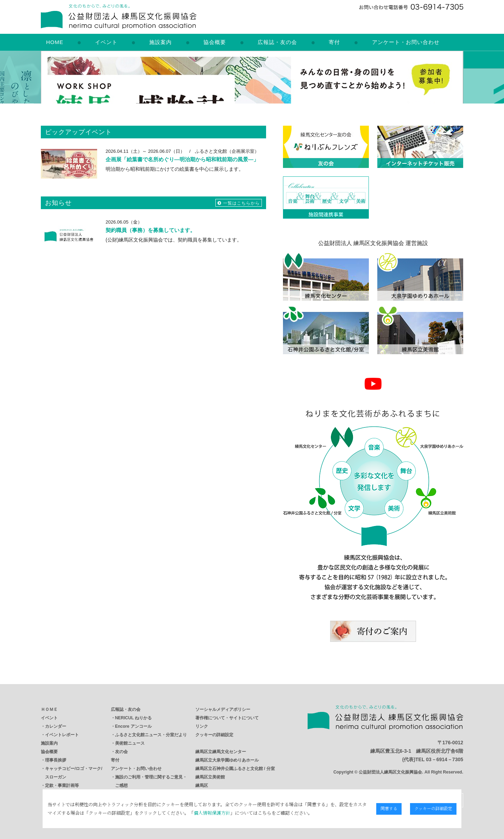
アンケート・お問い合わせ (406, 42)
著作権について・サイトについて (227, 718)
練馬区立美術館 (210, 777)
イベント (106, 42)
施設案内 (160, 42)
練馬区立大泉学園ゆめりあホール (227, 760)
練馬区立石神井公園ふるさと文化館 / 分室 (235, 769)
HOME (55, 42)
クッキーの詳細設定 (214, 735)
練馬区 (202, 785)
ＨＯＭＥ (49, 709)
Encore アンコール (133, 726)
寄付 (334, 42)
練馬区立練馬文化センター (221, 752)
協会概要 (215, 42)
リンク (202, 726)
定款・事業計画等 (62, 785)
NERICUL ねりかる (133, 718)
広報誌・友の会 (277, 42)
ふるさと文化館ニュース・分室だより (151, 735)
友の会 (121, 752)
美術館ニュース (130, 743)
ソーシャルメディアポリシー (223, 709)
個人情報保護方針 (210, 813)
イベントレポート (62, 735)
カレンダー (56, 726)
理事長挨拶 (56, 760)
